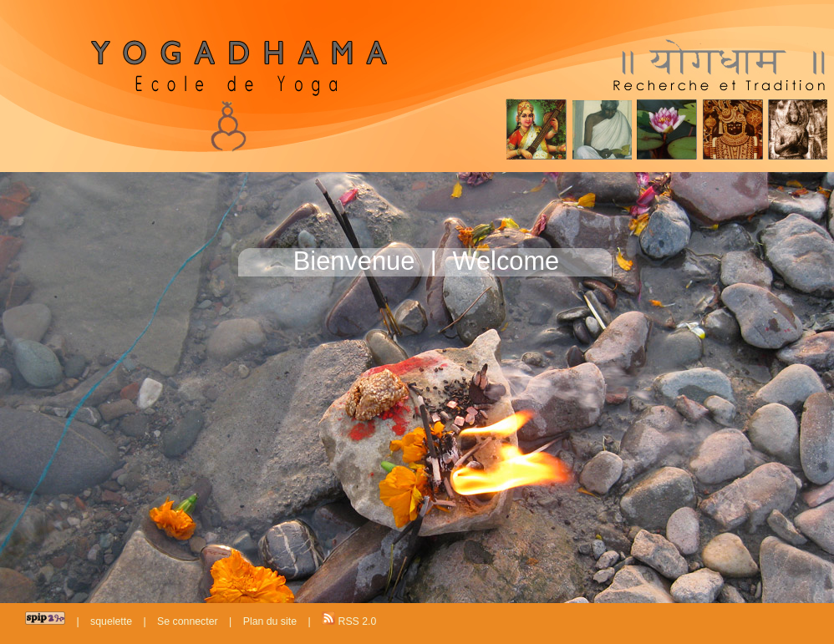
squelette (111, 621)
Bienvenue (354, 261)
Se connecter (188, 621)
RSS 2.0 (349, 619)
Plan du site (270, 621)
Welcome (506, 261)
